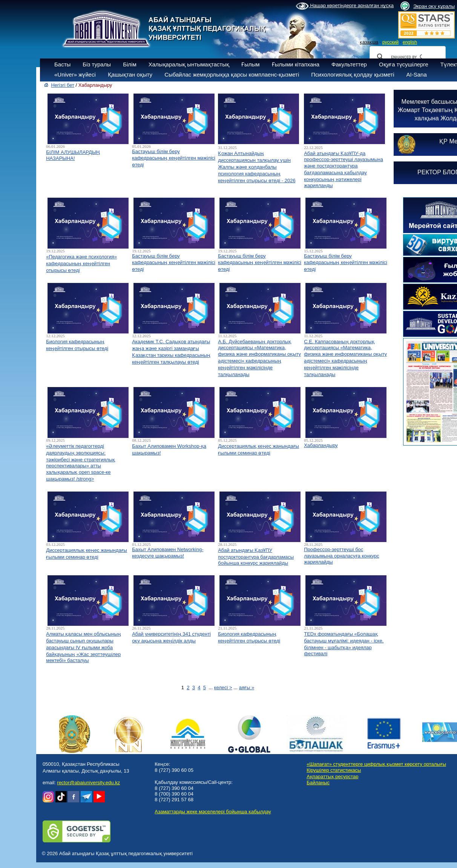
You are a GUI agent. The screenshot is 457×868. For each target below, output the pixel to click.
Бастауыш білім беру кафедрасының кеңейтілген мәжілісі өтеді (174, 158)
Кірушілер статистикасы (334, 770)
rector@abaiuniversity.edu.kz (88, 783)
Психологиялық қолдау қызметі (353, 75)
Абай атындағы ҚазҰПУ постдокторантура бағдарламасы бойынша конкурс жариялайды (256, 557)
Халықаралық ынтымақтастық (189, 64)
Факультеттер (349, 64)
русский (390, 42)
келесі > (223, 687)
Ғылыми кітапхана (296, 64)
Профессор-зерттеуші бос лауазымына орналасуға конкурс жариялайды (341, 556)
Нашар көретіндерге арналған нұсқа (345, 6)
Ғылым (251, 64)
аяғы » (247, 687)
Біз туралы (97, 64)
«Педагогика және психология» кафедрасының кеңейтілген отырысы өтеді (81, 263)
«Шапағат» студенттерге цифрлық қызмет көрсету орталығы (376, 764)
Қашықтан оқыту (130, 75)
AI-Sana (417, 75)
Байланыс (318, 783)
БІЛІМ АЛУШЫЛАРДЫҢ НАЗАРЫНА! (73, 155)
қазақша (369, 42)
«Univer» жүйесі (75, 75)
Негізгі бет (63, 85)
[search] (406, 57)
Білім (130, 64)
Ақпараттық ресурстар (332, 777)
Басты (62, 64)
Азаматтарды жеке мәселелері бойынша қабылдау (213, 812)
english (410, 42)
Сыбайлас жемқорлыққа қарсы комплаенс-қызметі (232, 75)
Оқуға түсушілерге (404, 64)
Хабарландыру (321, 445)
